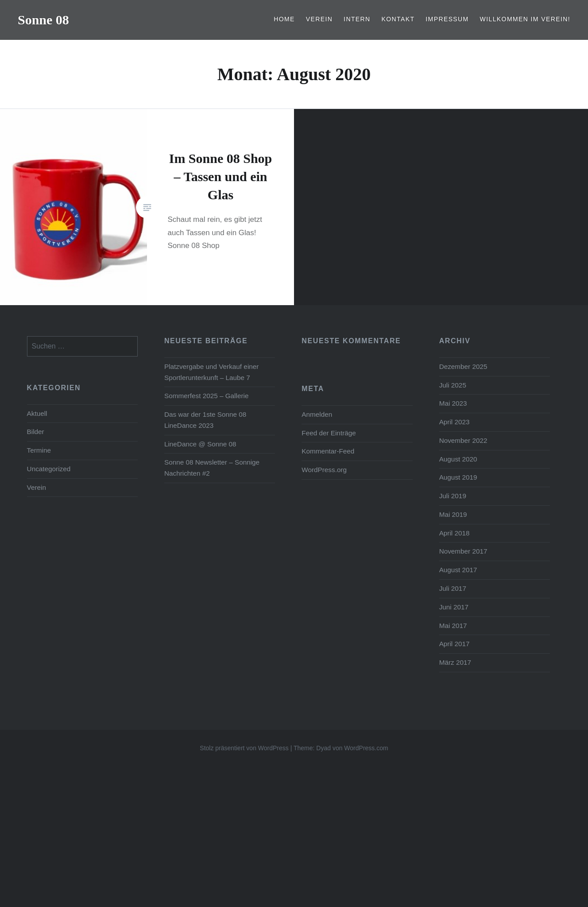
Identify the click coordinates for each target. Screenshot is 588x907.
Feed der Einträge (329, 433)
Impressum (447, 19)
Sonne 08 (43, 20)
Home (284, 19)
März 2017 (455, 662)
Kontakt (398, 19)
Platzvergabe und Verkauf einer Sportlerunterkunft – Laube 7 (211, 372)
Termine (39, 450)
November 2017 (463, 551)
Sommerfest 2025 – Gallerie (206, 396)
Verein (319, 19)
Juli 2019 (453, 496)
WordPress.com (366, 748)
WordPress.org (324, 470)
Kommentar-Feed (328, 451)
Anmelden (317, 414)
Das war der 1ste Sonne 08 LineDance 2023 (205, 420)
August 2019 (458, 477)
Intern (357, 19)
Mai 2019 (453, 514)
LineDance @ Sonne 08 (200, 444)
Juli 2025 (453, 385)
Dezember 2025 (463, 366)
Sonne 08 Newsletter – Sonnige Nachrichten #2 (212, 468)
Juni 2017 (454, 607)
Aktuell (37, 413)
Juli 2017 (453, 588)
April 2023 (455, 422)
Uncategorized (49, 469)
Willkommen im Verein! (525, 19)
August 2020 (458, 459)
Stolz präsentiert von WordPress (244, 748)
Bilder (36, 432)
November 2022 (463, 440)
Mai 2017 (453, 626)
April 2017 (455, 644)
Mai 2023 (453, 403)
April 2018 (455, 533)
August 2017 (458, 570)
